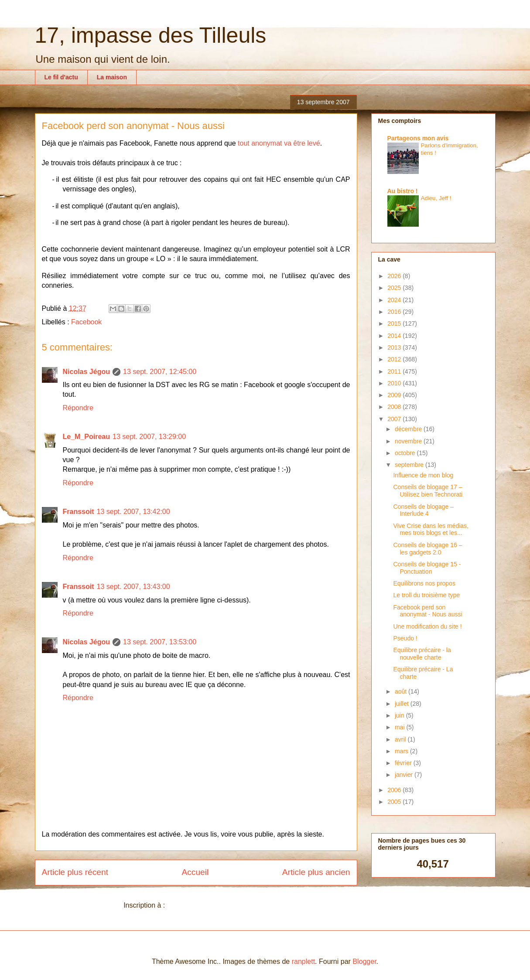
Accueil (195, 872)
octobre (406, 453)
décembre (409, 429)
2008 (395, 407)
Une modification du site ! (427, 626)
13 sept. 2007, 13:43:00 (133, 587)
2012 (395, 359)
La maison (112, 77)
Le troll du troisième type (426, 595)
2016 (395, 312)
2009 (395, 395)
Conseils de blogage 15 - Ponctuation (427, 568)
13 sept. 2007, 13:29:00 (149, 437)
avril (401, 739)
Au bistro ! (403, 191)
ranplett (303, 961)
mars (402, 751)
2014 (395, 336)
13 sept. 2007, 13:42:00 (133, 512)
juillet (403, 704)
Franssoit (79, 512)
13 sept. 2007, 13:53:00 (160, 642)
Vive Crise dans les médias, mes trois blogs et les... (431, 529)
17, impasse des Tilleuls (151, 35)
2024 (395, 300)
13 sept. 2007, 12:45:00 (160, 372)
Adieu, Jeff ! (436, 198)
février (404, 763)
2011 (395, 371)
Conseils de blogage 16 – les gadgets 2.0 (427, 549)
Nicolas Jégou (86, 372)
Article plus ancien (316, 872)
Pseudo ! (405, 638)
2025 (395, 288)
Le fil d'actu (61, 77)
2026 (395, 276)
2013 (395, 347)
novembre (409, 441)
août (402, 691)
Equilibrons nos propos (424, 583)
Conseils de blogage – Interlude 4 (423, 510)
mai (400, 727)
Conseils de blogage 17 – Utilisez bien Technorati (428, 491)
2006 (395, 790)
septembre (410, 465)
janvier (405, 775)
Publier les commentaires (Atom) (218, 905)
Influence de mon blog (423, 475)
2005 (395, 802)
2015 (395, 323)
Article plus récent (75, 872)
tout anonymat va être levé (279, 143)
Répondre (78, 408)
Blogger (364, 961)
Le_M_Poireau (86, 437)
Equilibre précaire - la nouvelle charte (422, 654)
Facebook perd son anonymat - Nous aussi (427, 611)
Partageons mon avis (418, 138)
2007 (395, 419)
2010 (395, 383)
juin (400, 715)
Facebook (86, 322)
